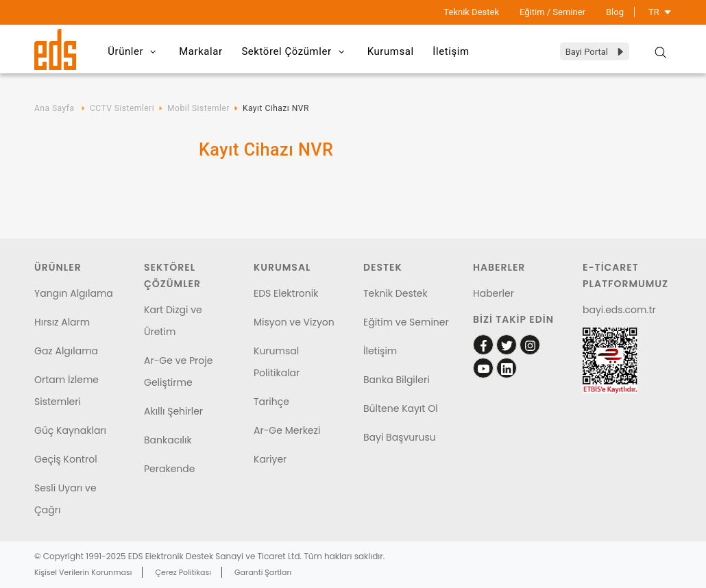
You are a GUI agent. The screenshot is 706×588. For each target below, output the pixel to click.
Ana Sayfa (54, 108)
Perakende (169, 469)
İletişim (460, 51)
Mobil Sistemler (198, 108)
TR (660, 12)
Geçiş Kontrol (66, 459)
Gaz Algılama (66, 351)
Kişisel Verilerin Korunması (83, 572)
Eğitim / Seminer (552, 12)
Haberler (494, 293)
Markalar (204, 51)
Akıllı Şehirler (173, 411)
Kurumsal (397, 51)
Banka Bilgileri (397, 380)
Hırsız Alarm (62, 322)
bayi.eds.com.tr (619, 310)
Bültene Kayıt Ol (401, 408)
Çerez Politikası (183, 572)
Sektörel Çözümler (300, 52)
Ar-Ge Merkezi (287, 430)
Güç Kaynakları (70, 430)
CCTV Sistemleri (122, 108)
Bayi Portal (595, 52)
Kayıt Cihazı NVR (276, 108)
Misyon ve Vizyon (294, 322)
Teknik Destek (471, 12)
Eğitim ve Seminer (406, 322)
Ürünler (135, 52)
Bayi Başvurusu (400, 437)
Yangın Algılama (74, 293)
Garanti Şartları (263, 572)
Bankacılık (168, 440)
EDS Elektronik (286, 293)
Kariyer (270, 459)
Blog (615, 12)
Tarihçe (271, 402)
